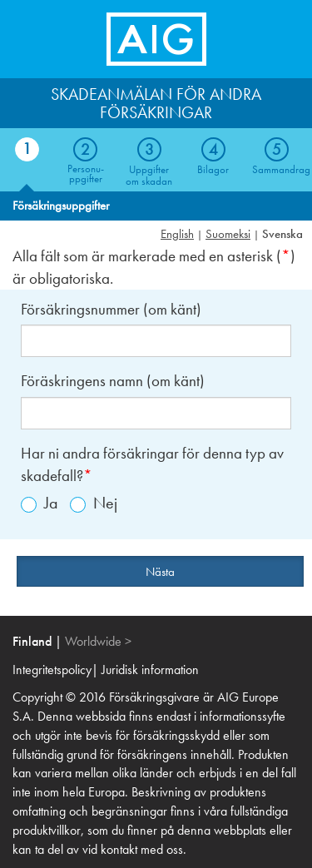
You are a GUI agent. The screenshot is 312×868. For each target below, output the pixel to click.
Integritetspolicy (52, 670)
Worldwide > (98, 641)
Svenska (282, 234)
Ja (40, 503)
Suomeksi (228, 234)
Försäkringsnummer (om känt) (111, 309)
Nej (94, 503)
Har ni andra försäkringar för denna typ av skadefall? (152, 464)
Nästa (160, 572)
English (177, 234)
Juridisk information (150, 670)
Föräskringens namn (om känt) (113, 381)
